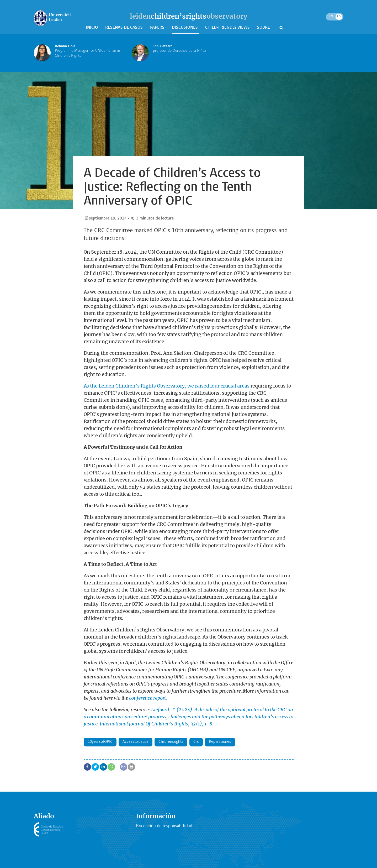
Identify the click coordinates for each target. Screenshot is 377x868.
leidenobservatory (189, 16)
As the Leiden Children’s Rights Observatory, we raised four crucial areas (167, 386)
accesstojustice (136, 742)
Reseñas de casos (124, 28)
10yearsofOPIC (100, 742)
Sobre (264, 28)
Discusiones (185, 28)
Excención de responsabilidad (164, 826)
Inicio (92, 28)
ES (339, 17)
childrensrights (171, 742)
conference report (147, 698)
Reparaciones (220, 742)
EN (331, 17)
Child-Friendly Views (228, 28)
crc (196, 742)
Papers (158, 28)
